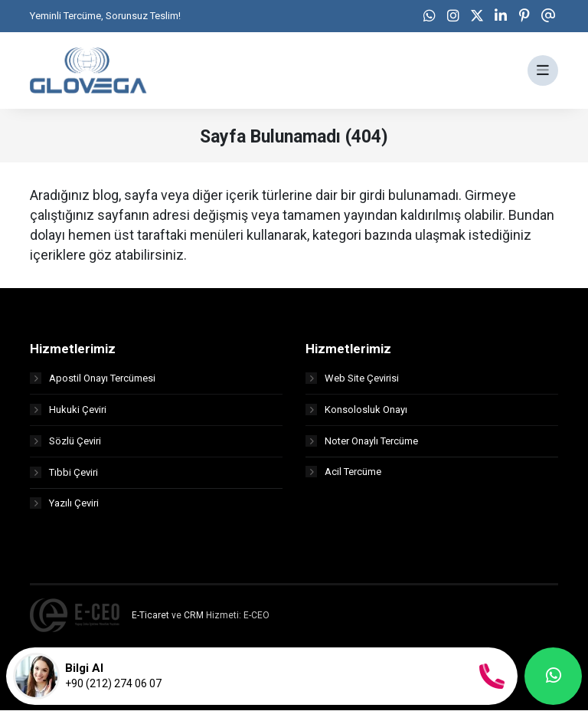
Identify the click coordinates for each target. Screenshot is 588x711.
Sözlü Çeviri (65, 441)
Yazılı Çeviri (64, 504)
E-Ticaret (150, 616)
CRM (194, 616)
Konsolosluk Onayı (356, 410)
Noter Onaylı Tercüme (362, 441)
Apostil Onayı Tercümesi (93, 378)
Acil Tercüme (343, 472)
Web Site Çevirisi (352, 378)
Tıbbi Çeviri (64, 472)
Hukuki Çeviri (68, 410)
